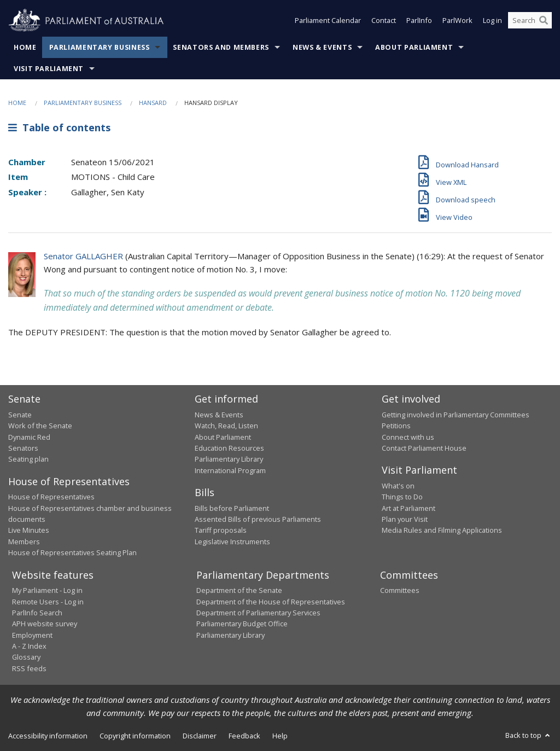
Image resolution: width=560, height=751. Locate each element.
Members (24, 542)
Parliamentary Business (100, 47)
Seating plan (28, 459)
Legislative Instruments (232, 542)
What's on (398, 486)
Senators (23, 448)
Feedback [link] (244, 736)
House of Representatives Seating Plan (72, 552)
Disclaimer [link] (200, 736)
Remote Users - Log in (48, 602)
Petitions (396, 426)
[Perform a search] (544, 21)
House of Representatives (51, 497)
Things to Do (402, 497)
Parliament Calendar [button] (328, 21)
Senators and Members (221, 47)
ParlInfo (419, 21)
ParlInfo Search (37, 613)
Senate (20, 415)
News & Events (322, 47)
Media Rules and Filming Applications (442, 530)
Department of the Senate (239, 590)
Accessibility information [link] (48, 736)
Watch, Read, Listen (226, 426)
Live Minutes (29, 530)
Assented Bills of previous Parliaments (258, 519)
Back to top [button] (529, 735)
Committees (400, 590)
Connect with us (408, 437)
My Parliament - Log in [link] (47, 590)
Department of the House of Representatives (271, 602)
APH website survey (45, 624)
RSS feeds (29, 668)
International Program (230, 470)
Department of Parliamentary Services (258, 613)
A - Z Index (29, 646)
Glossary (26, 657)
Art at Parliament (409, 508)
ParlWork (457, 21)
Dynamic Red (29, 437)
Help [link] (280, 736)
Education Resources (229, 448)
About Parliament (414, 47)
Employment (32, 635)
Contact (384, 21)
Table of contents (59, 127)
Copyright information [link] (135, 736)
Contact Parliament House (424, 448)
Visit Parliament (49, 69)
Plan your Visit (405, 519)
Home (25, 47)
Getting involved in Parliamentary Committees (456, 415)
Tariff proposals (221, 530)
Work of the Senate (40, 426)
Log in (492, 21)
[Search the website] (530, 21)
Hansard (153, 103)
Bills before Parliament (232, 508)
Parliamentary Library (229, 459)
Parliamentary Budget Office (242, 624)
